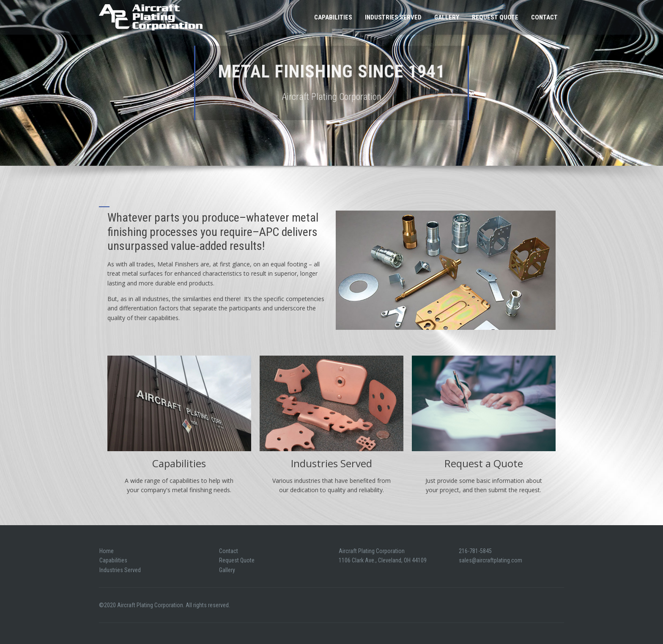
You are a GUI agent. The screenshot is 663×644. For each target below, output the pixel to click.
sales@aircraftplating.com (490, 560)
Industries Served (393, 17)
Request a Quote (484, 463)
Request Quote (495, 17)
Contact (544, 17)
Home (107, 551)
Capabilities (333, 17)
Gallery (447, 17)
